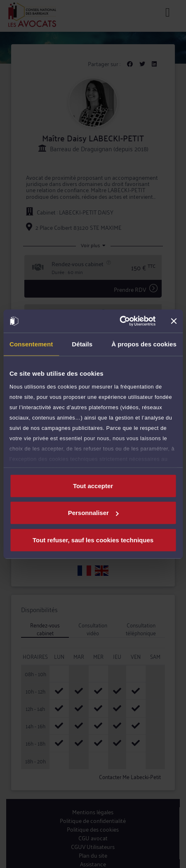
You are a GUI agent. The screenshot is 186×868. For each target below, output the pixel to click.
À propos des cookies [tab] (144, 344)
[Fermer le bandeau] (174, 321)
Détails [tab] (82, 344)
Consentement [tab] (31, 344)
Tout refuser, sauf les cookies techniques (93, 540)
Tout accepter (93, 485)
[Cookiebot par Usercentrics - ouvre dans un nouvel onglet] (119, 321)
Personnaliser (93, 513)
